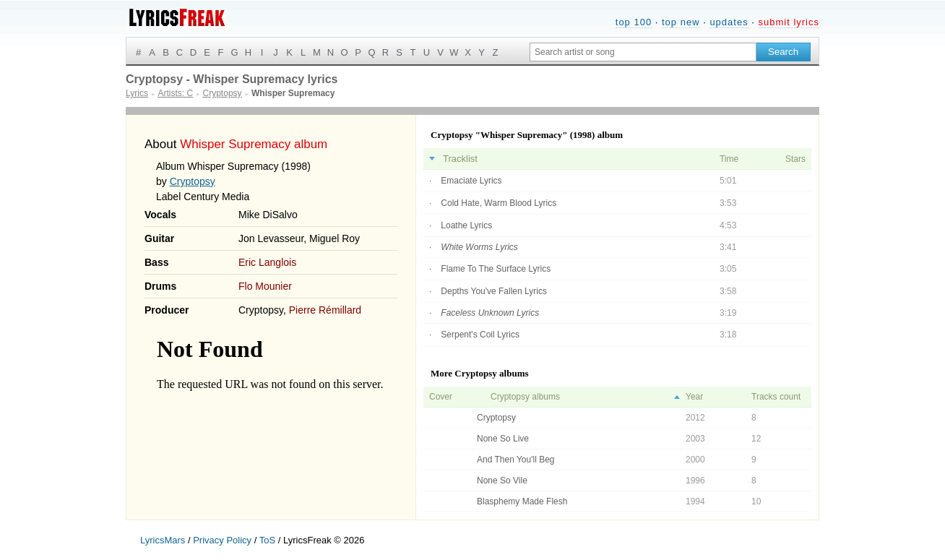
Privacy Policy (222, 540)
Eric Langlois (267, 262)
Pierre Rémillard (325, 310)
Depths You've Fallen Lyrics (494, 291)
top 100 (634, 22)
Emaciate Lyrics (471, 181)
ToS (267, 540)
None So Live (503, 439)
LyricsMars (163, 540)
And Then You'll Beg (516, 460)
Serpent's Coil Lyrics (480, 335)
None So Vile (502, 481)
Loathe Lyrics (466, 225)
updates (729, 22)
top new (681, 22)
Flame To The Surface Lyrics (496, 269)
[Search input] (643, 52)
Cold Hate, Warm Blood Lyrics (499, 203)
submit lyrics (789, 22)
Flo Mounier (265, 286)
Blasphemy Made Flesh (522, 501)
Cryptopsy (193, 181)
